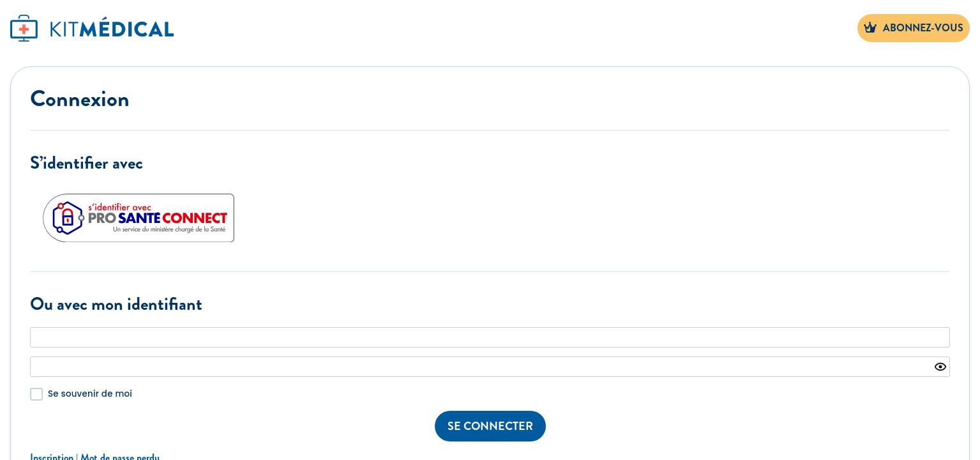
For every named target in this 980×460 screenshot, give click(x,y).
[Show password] (940, 367)
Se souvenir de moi (90, 394)
